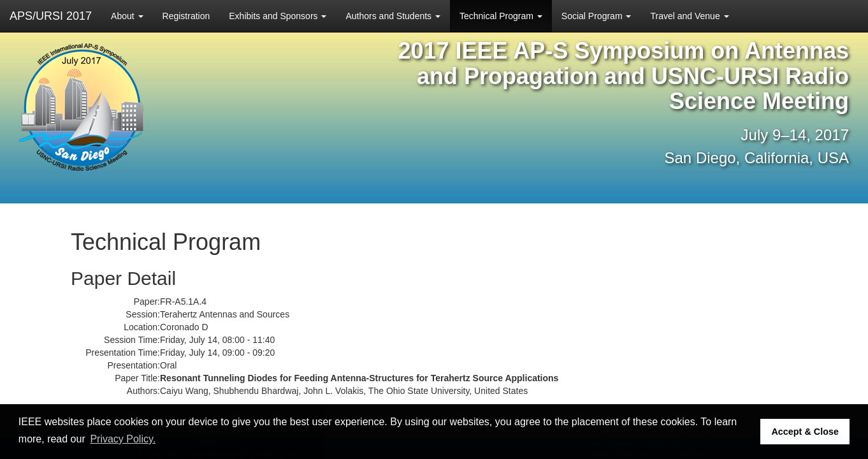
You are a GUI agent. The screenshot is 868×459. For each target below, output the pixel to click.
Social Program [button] (597, 16)
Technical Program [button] (501, 16)
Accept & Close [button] (805, 432)
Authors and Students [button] (393, 16)
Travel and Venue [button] (689, 16)
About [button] (127, 16)
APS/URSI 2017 (51, 16)
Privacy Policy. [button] (123, 439)
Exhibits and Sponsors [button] (278, 16)
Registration (186, 16)
